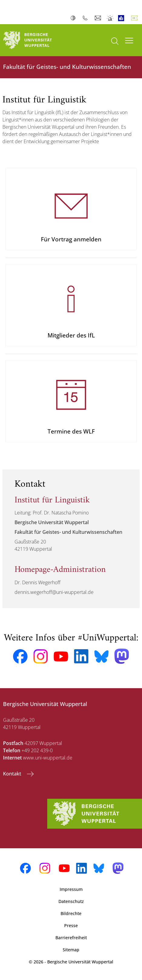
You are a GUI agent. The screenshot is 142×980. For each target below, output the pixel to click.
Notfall (110, 18)
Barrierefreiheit (71, 938)
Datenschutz (71, 901)
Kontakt (13, 774)
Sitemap (71, 950)
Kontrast (74, 18)
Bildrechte (71, 913)
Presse (71, 925)
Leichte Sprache (122, 18)
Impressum (71, 889)
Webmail (99, 18)
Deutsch (136, 18)
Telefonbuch (86, 18)
